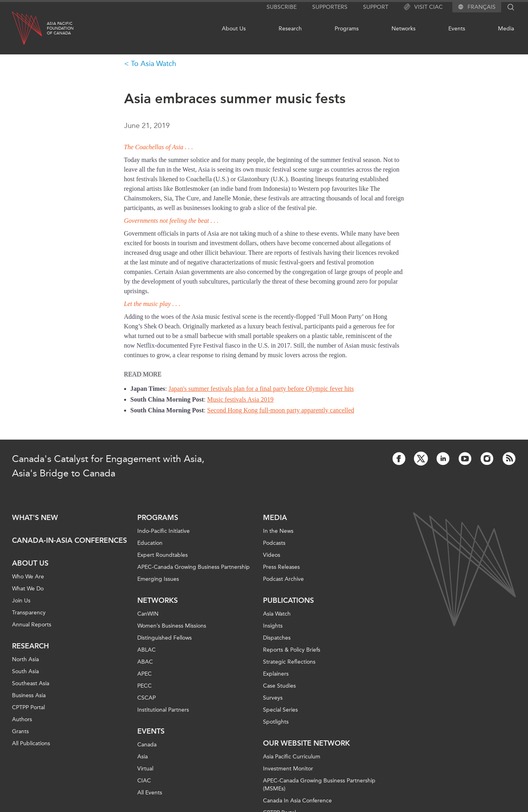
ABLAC (147, 650)
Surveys (273, 698)
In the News (278, 531)
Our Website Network (306, 743)
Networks (404, 29)
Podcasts (274, 543)
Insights (273, 626)
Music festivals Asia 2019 (241, 399)
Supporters (330, 7)
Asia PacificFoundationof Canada (60, 28)
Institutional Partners (163, 710)
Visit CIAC (423, 7)
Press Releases (281, 567)
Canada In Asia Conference (297, 801)
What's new (35, 518)
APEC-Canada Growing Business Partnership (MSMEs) (319, 785)
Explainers (276, 674)
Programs (347, 29)
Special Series (280, 710)
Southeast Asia (31, 683)
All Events (150, 793)
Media (506, 29)
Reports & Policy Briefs (292, 650)
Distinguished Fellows (165, 638)
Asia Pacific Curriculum (292, 757)
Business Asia (29, 695)
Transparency (29, 613)
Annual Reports (32, 625)
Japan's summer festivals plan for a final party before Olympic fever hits (261, 389)
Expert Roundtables (163, 555)
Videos (272, 555)
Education (150, 543)
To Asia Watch (154, 64)
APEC (145, 674)
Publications (288, 600)
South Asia (25, 671)
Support (376, 7)
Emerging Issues (158, 579)
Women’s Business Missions (172, 626)
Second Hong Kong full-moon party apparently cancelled (281, 410)
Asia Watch (277, 614)
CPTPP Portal (28, 707)
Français (482, 7)
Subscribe (282, 7)
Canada (147, 745)
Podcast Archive (283, 579)
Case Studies (279, 686)
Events (457, 29)
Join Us (21, 601)
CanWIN (148, 614)
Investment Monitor (288, 769)
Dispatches (277, 638)
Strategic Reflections (289, 662)
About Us (234, 29)
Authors (22, 719)
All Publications (31, 743)
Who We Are (28, 577)
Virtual (145, 769)
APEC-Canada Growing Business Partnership (194, 567)
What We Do (28, 589)
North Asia (25, 659)
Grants (20, 731)
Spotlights (276, 722)
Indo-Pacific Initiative (164, 531)
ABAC (145, 662)
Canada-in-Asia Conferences (69, 540)
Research (290, 29)
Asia (143, 757)
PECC (145, 686)
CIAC (144, 781)
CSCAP (147, 698)
